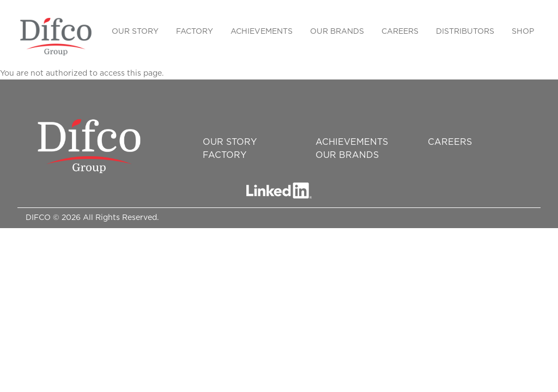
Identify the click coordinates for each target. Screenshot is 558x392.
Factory (225, 155)
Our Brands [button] (337, 32)
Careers (400, 32)
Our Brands (347, 155)
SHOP (523, 32)
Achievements (262, 32)
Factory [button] (195, 32)
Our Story (135, 32)
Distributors (465, 32)
